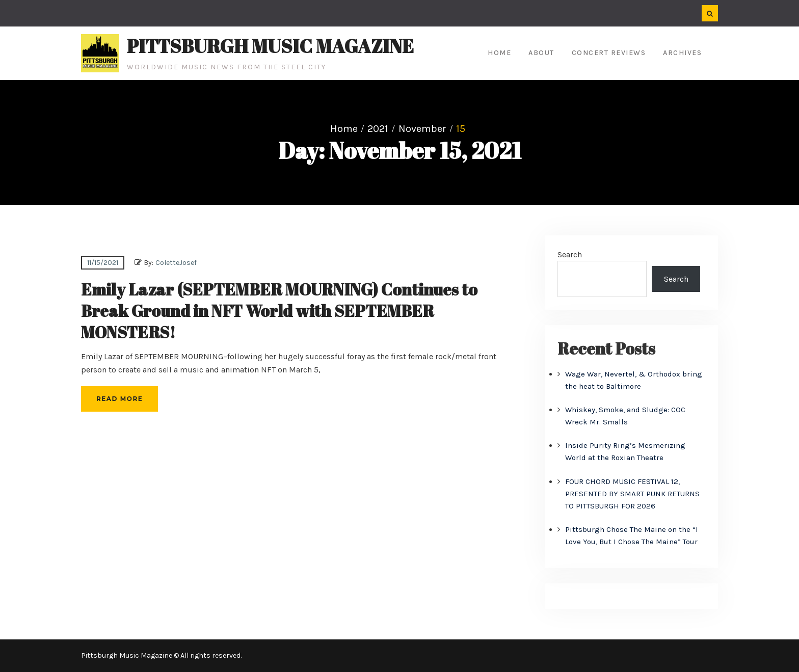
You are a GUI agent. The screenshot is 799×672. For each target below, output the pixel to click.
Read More (119, 399)
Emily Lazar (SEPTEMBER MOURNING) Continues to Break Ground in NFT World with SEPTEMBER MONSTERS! (279, 310)
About (541, 53)
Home (499, 53)
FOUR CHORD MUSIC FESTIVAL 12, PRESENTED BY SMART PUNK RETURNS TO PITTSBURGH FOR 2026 (632, 494)
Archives (682, 53)
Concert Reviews (609, 53)
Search (570, 254)
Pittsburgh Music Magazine (270, 46)
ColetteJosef (176, 263)
